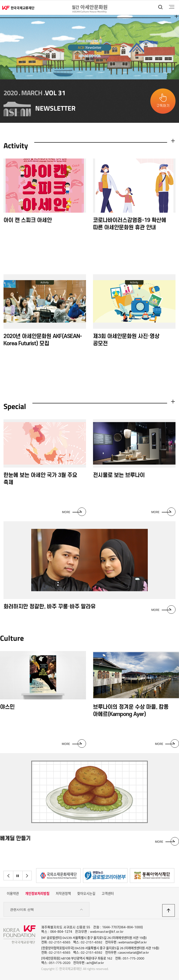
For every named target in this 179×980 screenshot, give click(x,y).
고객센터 (108, 894)
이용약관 (13, 894)
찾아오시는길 (86, 894)
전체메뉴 (172, 7)
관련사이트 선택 (46, 910)
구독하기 (163, 106)
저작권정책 (63, 894)
